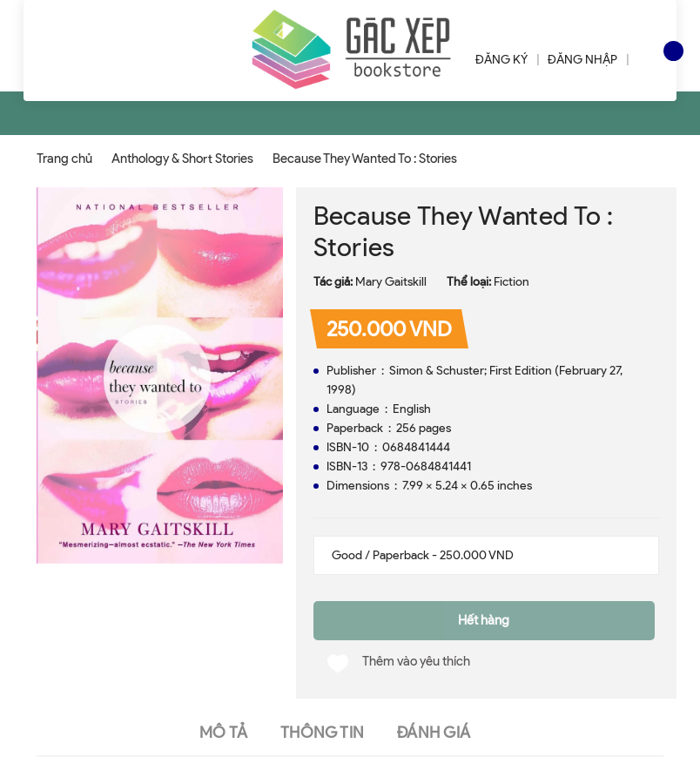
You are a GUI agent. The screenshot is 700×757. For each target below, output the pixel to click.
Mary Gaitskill (391, 282)
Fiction (512, 282)
